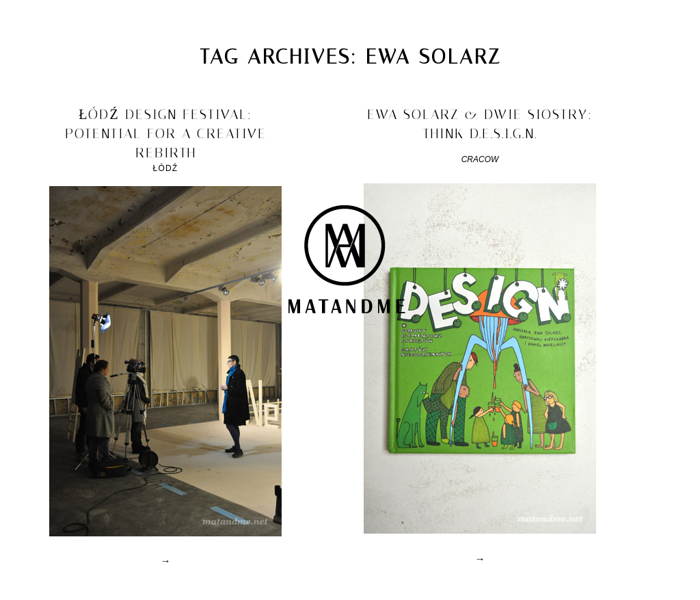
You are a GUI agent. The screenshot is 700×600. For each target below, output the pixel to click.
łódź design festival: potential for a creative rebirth (166, 133)
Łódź (166, 168)
